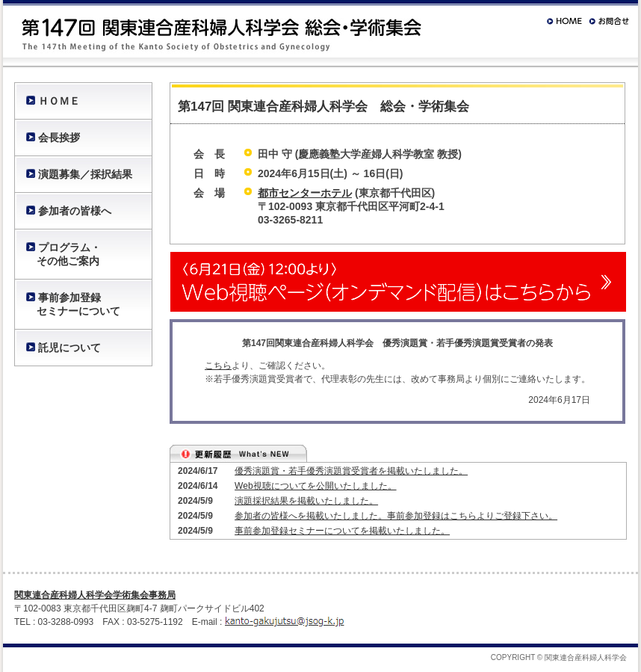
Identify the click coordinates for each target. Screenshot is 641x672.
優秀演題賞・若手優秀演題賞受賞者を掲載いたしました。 (351, 471)
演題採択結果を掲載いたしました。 (306, 501)
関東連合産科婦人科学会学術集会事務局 (95, 595)
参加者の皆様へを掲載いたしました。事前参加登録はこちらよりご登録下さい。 (396, 516)
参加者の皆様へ (75, 211)
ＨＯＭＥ (59, 101)
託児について (69, 348)
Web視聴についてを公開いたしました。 (315, 486)
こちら (218, 366)
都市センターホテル (305, 193)
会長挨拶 (59, 138)
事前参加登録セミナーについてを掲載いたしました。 (342, 531)
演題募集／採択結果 (85, 174)
